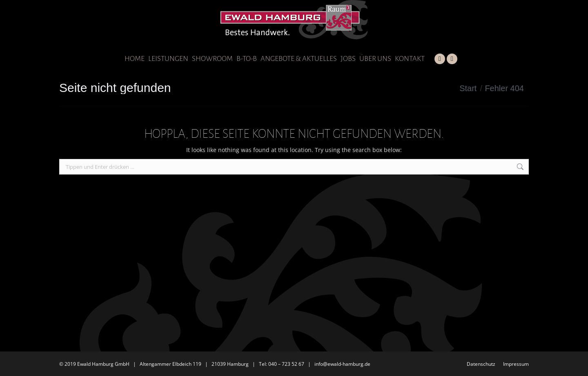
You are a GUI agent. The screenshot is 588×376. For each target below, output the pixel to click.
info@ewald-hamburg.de (342, 364)
